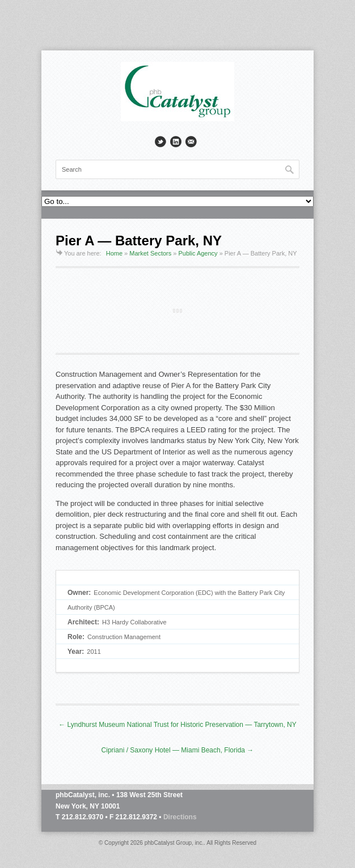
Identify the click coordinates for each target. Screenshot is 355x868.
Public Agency (198, 253)
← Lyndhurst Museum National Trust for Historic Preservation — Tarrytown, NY (177, 725)
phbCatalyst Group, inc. (174, 843)
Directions (180, 817)
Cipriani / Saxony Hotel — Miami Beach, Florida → (178, 750)
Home (114, 253)
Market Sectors (150, 253)
